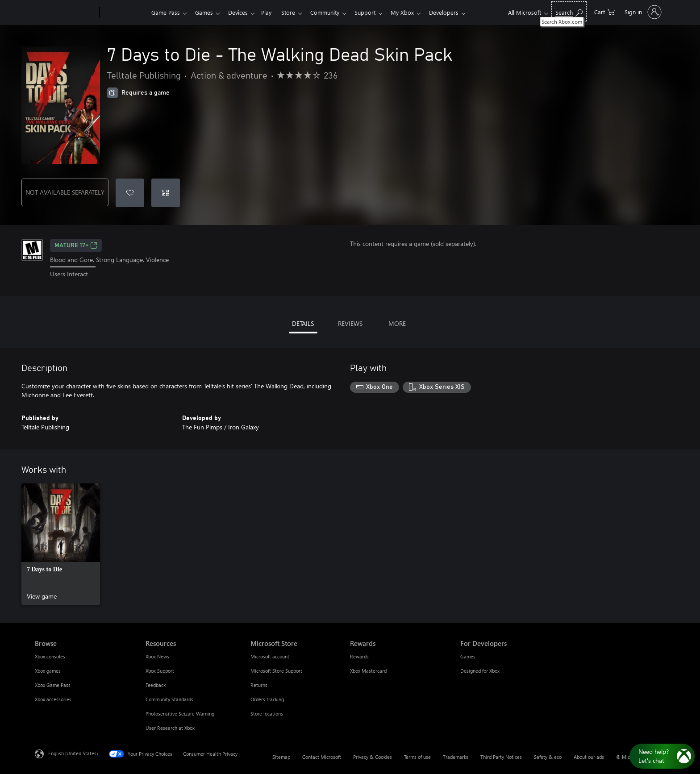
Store (295, 12)
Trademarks (456, 757)
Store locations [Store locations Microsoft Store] (267, 714)
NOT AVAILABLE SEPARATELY (65, 192)
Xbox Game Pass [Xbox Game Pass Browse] (53, 685)
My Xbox (415, 12)
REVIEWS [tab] (350, 323)
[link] (61, 544)
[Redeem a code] (166, 193)
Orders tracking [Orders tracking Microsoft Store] (267, 699)
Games (206, 12)
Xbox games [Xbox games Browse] (48, 671)
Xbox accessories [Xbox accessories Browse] (53, 699)
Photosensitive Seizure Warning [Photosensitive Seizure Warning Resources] (180, 714)
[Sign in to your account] (642, 12)
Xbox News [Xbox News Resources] (157, 656)
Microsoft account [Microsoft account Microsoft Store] (270, 656)
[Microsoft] (65, 12)
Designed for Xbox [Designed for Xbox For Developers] (480, 671)
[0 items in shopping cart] (604, 11)
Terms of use (417, 757)
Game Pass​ (166, 12)
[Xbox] (124, 12)
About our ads (589, 757)
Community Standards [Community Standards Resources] (169, 699)
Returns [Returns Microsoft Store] (259, 685)
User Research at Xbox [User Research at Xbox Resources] (170, 728)
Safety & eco (548, 757)
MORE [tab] (397, 323)
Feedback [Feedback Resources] (156, 685)
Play (272, 12)
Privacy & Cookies (373, 757)
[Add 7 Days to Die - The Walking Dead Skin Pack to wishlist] (130, 193)
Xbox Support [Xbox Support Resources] (160, 671)
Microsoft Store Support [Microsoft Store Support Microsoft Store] (276, 671)
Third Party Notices (501, 757)
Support (376, 12)
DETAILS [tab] (303, 323)
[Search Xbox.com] (569, 11)
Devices (242, 12)
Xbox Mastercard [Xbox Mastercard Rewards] (368, 671)
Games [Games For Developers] (468, 656)
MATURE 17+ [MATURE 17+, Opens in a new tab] (76, 246)
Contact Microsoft (322, 757)
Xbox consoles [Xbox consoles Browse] (50, 656)
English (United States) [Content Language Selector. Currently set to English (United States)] (73, 753)
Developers (458, 12)
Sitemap (281, 757)
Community (334, 12)
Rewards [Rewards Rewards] (359, 656)
